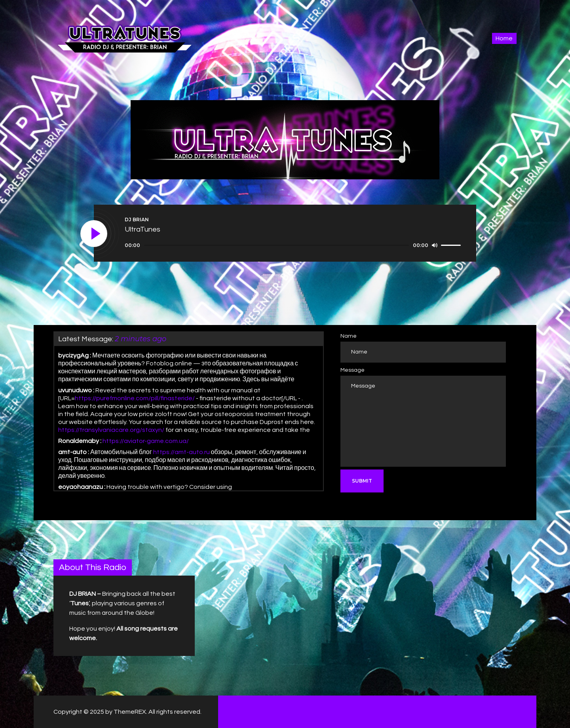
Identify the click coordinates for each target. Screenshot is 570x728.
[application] (294, 245)
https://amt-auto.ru (181, 452)
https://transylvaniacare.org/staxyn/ (111, 430)
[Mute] (435, 245)
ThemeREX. (130, 712)
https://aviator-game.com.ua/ (146, 441)
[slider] (276, 245)
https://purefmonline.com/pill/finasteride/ (135, 398)
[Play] (94, 234)
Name (349, 336)
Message (352, 370)
